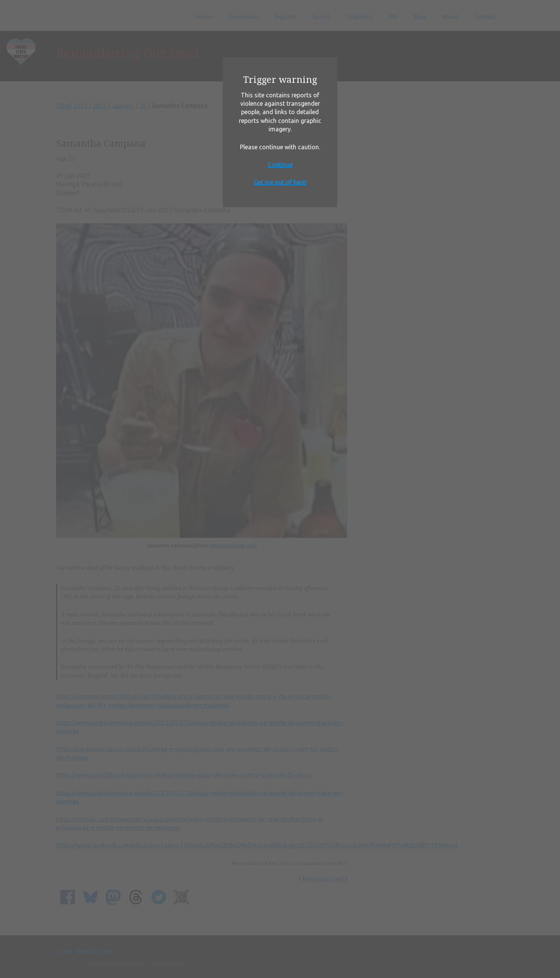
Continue (280, 165)
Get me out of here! (280, 182)
